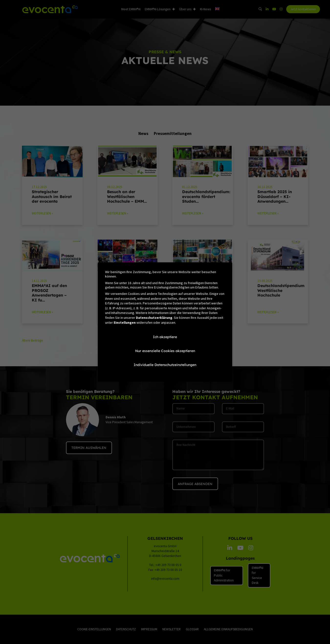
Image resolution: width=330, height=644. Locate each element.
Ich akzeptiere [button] (165, 337)
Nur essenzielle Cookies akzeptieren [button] (165, 351)
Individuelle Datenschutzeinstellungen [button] (165, 365)
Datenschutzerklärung (154, 318)
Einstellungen (125, 322)
